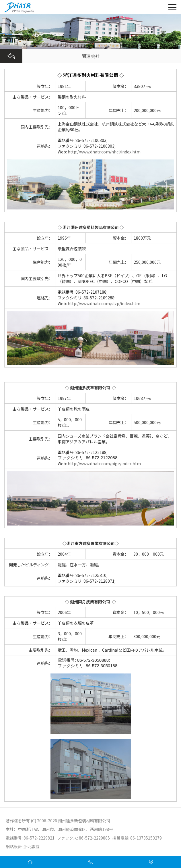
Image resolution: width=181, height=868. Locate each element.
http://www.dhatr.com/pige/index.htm (104, 463)
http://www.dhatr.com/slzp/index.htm (104, 303)
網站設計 (14, 846)
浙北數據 (32, 846)
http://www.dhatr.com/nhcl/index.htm (104, 152)
